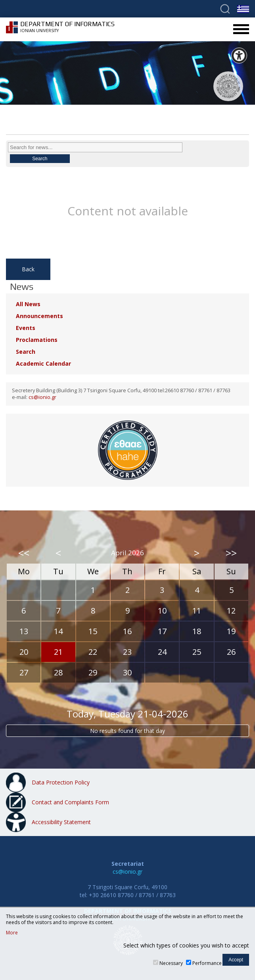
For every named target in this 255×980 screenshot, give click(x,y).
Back (28, 269)
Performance (207, 963)
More (12, 933)
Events (26, 328)
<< (24, 553)
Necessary (171, 963)
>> (231, 553)
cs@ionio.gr (42, 397)
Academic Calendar (43, 363)
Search (26, 352)
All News (28, 304)
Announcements (39, 316)
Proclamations (37, 340)
